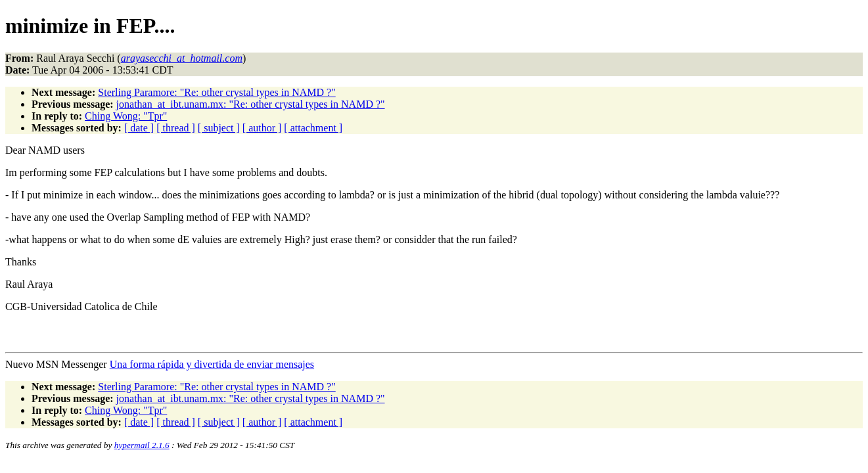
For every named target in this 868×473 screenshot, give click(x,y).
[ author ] (262, 128)
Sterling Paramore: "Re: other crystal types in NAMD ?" (217, 92)
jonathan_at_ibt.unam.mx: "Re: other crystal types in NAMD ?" (251, 104)
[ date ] (139, 128)
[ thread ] (176, 128)
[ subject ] (219, 128)
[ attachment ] (313, 128)
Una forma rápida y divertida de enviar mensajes (212, 364)
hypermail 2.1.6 (142, 445)
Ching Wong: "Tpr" (126, 116)
